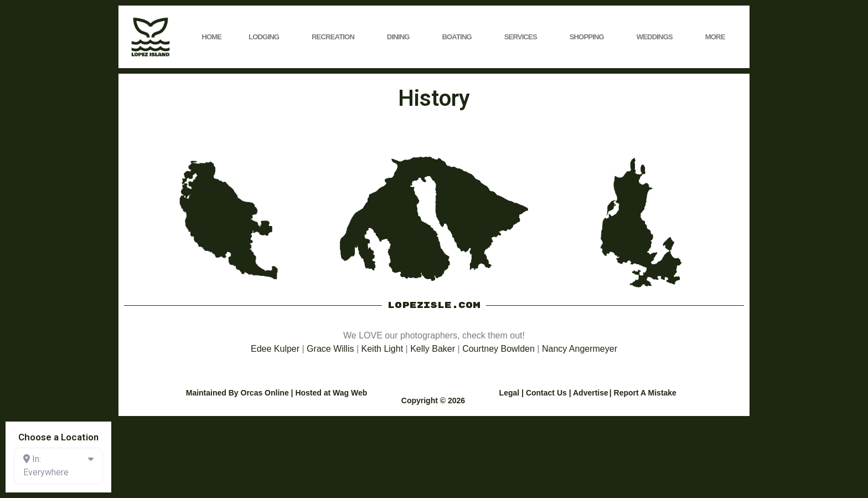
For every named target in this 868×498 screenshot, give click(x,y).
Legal (510, 393)
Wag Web (350, 393)
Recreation (336, 37)
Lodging (267, 37)
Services (523, 37)
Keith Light (383, 349)
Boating (459, 37)
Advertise (591, 393)
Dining (401, 37)
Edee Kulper (275, 349)
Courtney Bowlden (498, 349)
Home (211, 37)
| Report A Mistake (643, 393)
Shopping (590, 37)
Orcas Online (265, 393)
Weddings (657, 37)
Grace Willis (330, 349)
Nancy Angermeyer (580, 349)
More (718, 37)
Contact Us (546, 393)
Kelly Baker (433, 349)
